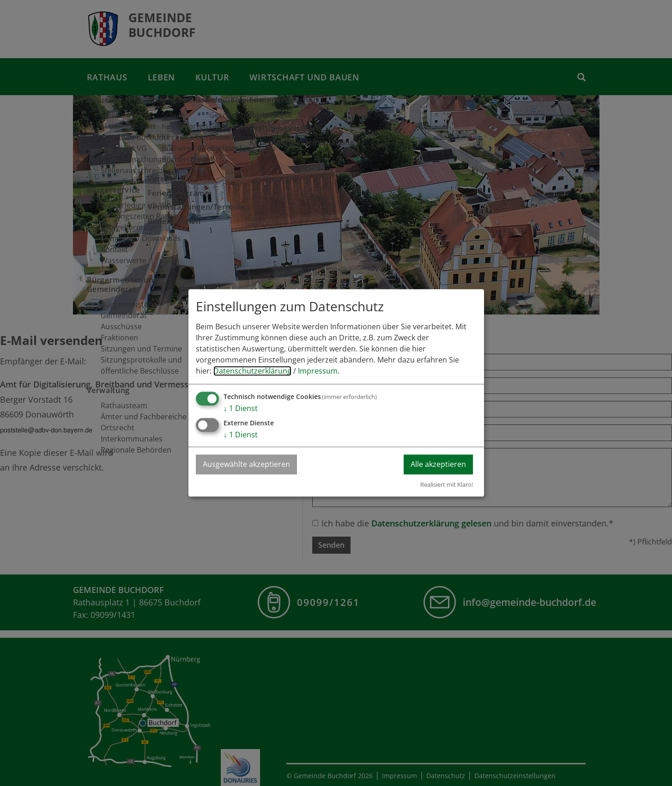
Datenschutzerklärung (252, 371)
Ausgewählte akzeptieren (246, 465)
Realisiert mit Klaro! (447, 484)
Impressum (318, 371)
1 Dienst (241, 409)
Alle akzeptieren (438, 465)
